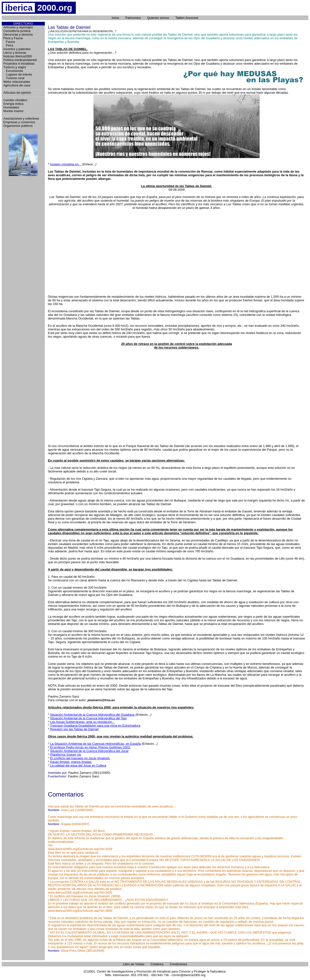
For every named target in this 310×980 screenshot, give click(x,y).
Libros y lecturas (15, 53)
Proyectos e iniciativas (19, 64)
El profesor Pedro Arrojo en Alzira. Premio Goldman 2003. (90, 747)
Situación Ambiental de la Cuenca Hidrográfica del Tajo (88, 718)
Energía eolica (13, 104)
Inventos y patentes (17, 49)
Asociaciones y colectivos (21, 118)
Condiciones (178, 964)
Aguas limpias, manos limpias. (71, 762)
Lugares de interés (18, 74)
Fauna (9, 42)
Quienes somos (158, 18)
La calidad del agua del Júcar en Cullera (78, 765)
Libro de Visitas (134, 964)
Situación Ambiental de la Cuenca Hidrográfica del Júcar (89, 751)
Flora (8, 45)
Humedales (11, 107)
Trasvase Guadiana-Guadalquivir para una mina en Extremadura (95, 726)
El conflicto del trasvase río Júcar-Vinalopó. (80, 758)
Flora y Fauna (13, 38)
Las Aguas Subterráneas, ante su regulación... (82, 722)
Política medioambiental (20, 60)
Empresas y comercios (19, 122)
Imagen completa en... (66, 164)
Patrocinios (133, 18)
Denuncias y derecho (18, 34)
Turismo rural (14, 78)
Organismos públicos (18, 126)
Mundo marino (13, 111)
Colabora (157, 964)
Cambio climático (15, 100)
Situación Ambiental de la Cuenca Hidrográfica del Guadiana (92, 715)
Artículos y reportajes (18, 27)
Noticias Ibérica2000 (18, 56)
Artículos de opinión (17, 93)
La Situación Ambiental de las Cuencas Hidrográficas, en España (96, 744)
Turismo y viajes (15, 67)
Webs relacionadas (17, 82)
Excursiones (13, 71)
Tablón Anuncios (187, 18)
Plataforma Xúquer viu (66, 755)
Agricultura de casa (17, 85)
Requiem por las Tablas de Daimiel (74, 729)
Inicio (115, 18)
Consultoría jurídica (17, 31)
